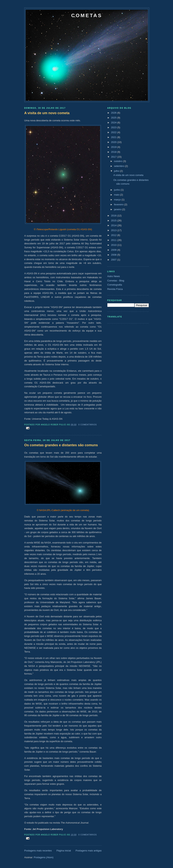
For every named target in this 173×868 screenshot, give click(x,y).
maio (117, 195)
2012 (114, 235)
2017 (114, 157)
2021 (114, 137)
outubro (118, 161)
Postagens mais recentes (38, 851)
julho (117, 171)
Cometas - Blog (116, 281)
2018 (114, 152)
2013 (114, 230)
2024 (114, 123)
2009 (114, 250)
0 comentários (88, 425)
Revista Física (115, 289)
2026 (114, 113)
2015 (114, 220)
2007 (114, 260)
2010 (114, 245)
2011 (114, 240)
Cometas (87, 15)
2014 (114, 225)
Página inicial (64, 851)
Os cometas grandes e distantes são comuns (61, 445)
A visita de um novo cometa (47, 113)
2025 (114, 118)
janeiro (118, 209)
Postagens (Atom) (44, 857)
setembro (119, 166)
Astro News (114, 276)
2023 (114, 127)
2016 (114, 216)
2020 (114, 142)
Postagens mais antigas (88, 851)
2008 (114, 255)
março (118, 200)
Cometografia (115, 285)
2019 (114, 147)
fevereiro (119, 204)
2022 (114, 132)
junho (117, 190)
